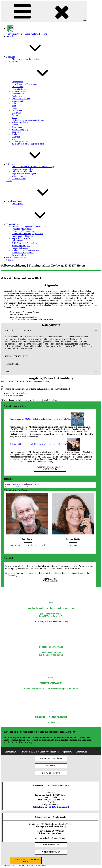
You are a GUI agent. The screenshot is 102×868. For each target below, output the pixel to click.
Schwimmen (17, 127)
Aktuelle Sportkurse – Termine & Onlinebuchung (33, 167)
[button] (51, 330)
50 (16, 486)
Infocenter (31, 164)
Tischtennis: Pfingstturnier (23, 253)
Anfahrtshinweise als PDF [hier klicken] (51, 807)
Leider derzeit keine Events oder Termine (22, 484)
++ (25, 486)
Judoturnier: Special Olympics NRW (27, 234)
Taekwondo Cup (19, 255)
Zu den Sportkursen (20, 141)
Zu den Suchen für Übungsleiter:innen (28, 144)
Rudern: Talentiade (20, 248)
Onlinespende (18, 204)
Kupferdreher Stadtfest (21, 238)
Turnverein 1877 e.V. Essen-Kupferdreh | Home (27, 34)
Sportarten (31, 57)
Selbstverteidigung (20, 129)
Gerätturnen (17, 96)
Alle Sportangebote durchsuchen (26, 59)
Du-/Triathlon (18, 87)
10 (14, 486)
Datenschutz (81, 752)
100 (20, 486)
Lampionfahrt (18, 241)
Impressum (67, 752)
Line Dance (17, 113)
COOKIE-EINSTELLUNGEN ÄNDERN (26, 861)
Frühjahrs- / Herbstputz (22, 229)
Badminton (16, 61)
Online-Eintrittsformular (22, 171)
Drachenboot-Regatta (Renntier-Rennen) (29, 226)
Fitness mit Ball (18, 94)
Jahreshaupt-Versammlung (23, 231)
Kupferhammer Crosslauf (23, 236)
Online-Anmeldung (15, 396)
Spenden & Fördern (35, 201)
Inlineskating (17, 101)
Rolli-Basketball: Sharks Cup (24, 243)
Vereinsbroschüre (19, 178)
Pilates (15, 118)
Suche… (10, 260)
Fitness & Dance (19, 89)
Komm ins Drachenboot (27, 84)
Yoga (14, 139)
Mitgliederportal (19, 176)
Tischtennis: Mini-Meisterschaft (25, 250)
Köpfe (9, 181)
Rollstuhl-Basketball (20, 122)
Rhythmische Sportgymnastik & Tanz (28, 120)
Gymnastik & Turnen (21, 98)
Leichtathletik (18, 110)
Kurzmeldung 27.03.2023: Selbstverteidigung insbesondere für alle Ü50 (40, 419)
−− (8, 486)
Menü (44, 12)
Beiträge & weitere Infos (22, 169)
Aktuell (10, 36)
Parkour (15, 115)
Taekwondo (17, 132)
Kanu (14, 106)
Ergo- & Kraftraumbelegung (24, 174)
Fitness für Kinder (19, 91)
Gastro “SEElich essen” (16, 257)
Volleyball (16, 137)
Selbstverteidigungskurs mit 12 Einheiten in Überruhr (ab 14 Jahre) (38, 444)
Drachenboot (37, 82)
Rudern (15, 125)
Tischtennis (17, 134)
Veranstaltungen (33, 224)
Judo (14, 103)
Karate (15, 108)
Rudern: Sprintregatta (21, 246)
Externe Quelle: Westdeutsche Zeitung (52, 621)
